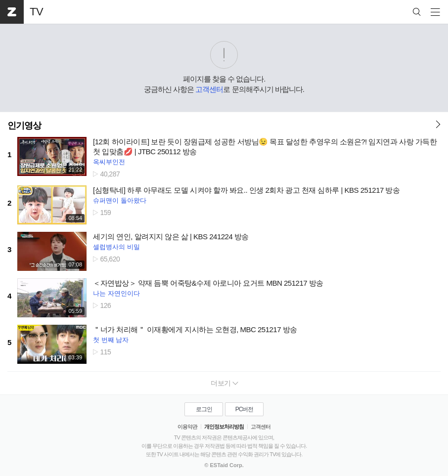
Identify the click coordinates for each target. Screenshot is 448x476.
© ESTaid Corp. (224, 465)
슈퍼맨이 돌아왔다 (120, 200)
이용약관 (187, 427)
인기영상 (24, 126)
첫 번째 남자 (111, 340)
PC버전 (245, 409)
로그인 (204, 409)
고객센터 (209, 89)
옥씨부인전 (109, 162)
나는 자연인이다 (116, 293)
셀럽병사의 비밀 (116, 247)
